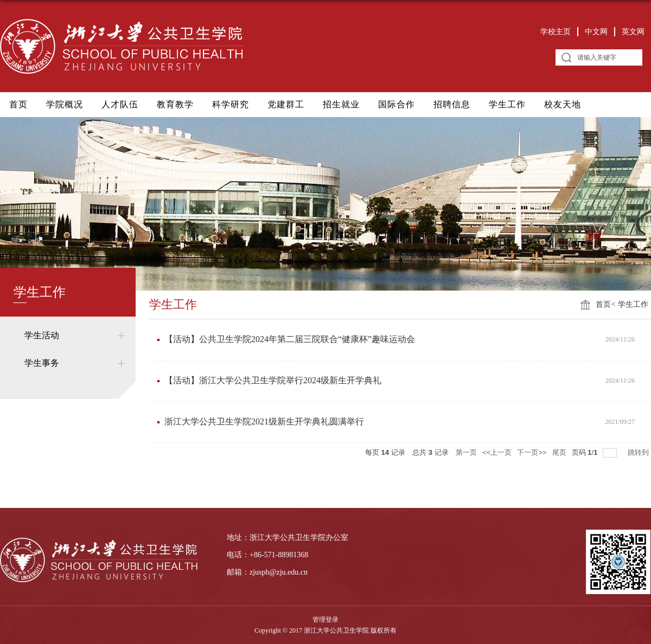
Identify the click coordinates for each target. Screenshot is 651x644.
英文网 (633, 32)
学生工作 (507, 104)
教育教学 (175, 104)
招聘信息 (452, 104)
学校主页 (556, 32)
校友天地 (563, 104)
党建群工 (286, 104)
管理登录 (325, 620)
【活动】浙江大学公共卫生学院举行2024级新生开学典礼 (273, 380)
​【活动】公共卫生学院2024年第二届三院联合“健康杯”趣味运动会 (290, 339)
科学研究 (231, 104)
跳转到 (639, 452)
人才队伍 (120, 104)
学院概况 (65, 104)
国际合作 (397, 104)
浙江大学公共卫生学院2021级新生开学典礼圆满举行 (264, 421)
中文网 (596, 32)
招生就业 (341, 104)
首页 (18, 104)
